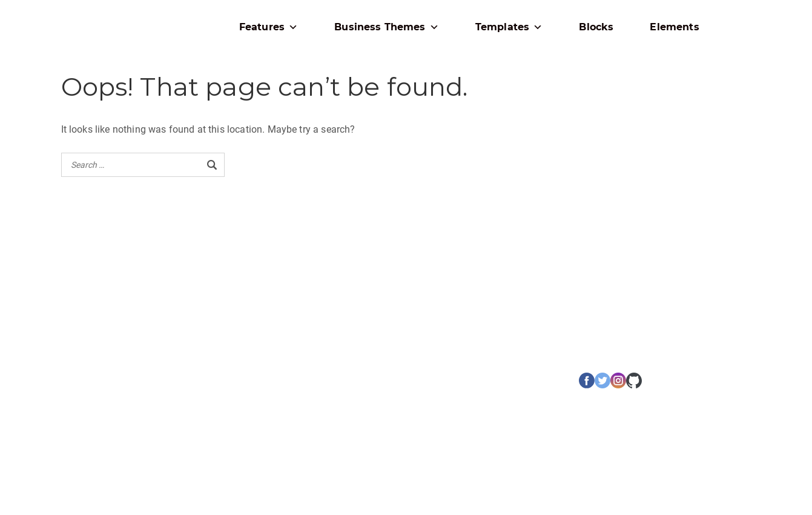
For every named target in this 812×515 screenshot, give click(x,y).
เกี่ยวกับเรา (81, 379)
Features (269, 27)
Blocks (596, 27)
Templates (509, 27)
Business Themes (387, 27)
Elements (674, 27)
